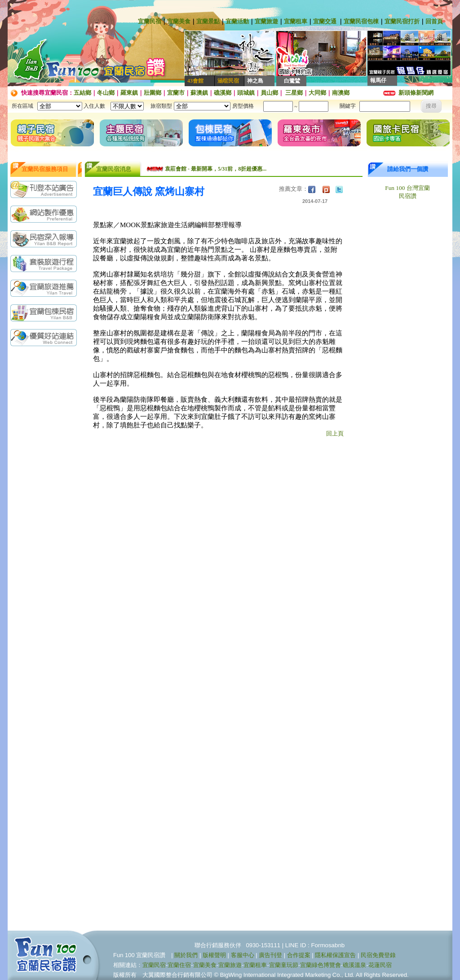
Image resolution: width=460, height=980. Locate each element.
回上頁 (335, 433)
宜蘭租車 (296, 21)
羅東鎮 (129, 93)
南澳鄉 (341, 93)
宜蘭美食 (179, 21)
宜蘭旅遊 (266, 21)
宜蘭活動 (237, 21)
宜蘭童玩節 (284, 965)
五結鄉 (82, 93)
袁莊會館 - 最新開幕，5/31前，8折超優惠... (216, 169)
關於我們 (186, 955)
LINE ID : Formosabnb (315, 945)
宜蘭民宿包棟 (361, 21)
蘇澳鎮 (199, 93)
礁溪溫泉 (354, 965)
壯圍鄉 (153, 93)
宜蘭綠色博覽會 (321, 965)
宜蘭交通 (325, 21)
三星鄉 (293, 93)
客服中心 (243, 955)
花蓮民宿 (380, 965)
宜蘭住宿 (179, 965)
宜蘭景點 (208, 21)
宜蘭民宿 (150, 21)
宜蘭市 (176, 93)
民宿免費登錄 (378, 955)
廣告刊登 (270, 955)
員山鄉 (269, 93)
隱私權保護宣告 (335, 955)
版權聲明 (214, 955)
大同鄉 (317, 93)
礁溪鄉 (223, 93)
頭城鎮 (246, 93)
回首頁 (434, 21)
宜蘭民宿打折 (402, 21)
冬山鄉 (106, 93)
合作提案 (299, 955)
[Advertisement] (46, 492)
